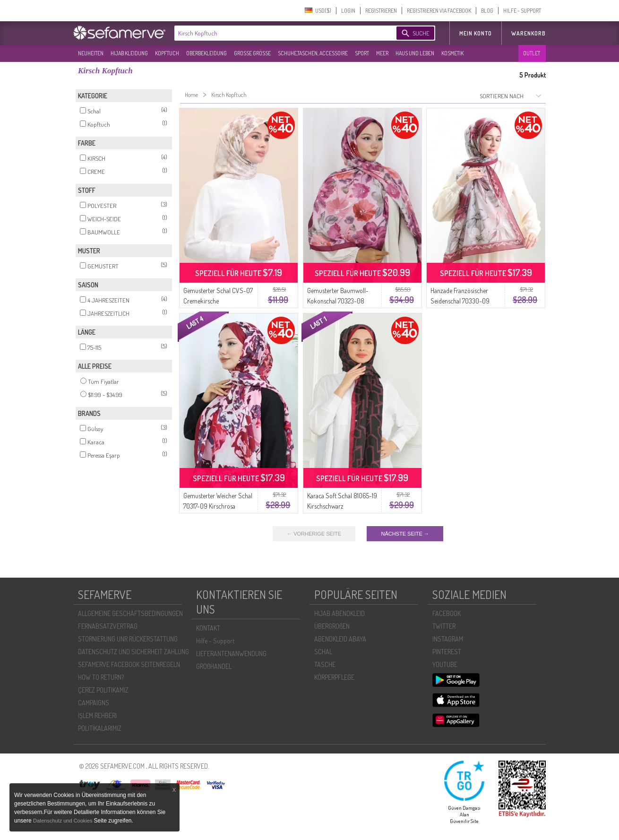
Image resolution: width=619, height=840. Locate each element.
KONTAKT (208, 628)
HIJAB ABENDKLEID (340, 613)
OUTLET (532, 53)
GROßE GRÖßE (252, 53)
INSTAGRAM (448, 639)
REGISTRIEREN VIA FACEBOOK (439, 11)
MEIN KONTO (476, 33)
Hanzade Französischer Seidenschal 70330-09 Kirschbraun (460, 301)
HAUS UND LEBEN (415, 53)
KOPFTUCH (167, 53)
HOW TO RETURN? (101, 677)
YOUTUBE (445, 664)
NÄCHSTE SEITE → (405, 534)
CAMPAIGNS (94, 703)
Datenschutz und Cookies (63, 821)
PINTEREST (447, 652)
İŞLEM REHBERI (97, 715)
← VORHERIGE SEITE (314, 534)
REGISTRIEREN (381, 11)
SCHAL (323, 652)
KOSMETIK (452, 53)
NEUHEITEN (91, 53)
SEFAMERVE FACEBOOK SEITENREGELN (129, 664)
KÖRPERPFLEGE (334, 677)
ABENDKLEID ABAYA (340, 639)
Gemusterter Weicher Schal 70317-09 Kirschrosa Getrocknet (218, 506)
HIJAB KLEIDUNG (129, 53)
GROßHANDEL (214, 666)
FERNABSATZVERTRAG (108, 626)
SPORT (362, 53)
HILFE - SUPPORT (522, 11)
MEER (382, 53)
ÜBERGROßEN (332, 626)
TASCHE (325, 664)
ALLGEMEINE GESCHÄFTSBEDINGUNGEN (130, 613)
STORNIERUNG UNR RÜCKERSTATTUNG (128, 639)
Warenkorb (529, 33)
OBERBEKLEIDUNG (206, 53)
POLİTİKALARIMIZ (100, 728)
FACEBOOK (447, 613)
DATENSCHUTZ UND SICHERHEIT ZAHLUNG (133, 652)
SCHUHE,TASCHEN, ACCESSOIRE (313, 53)
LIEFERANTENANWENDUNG (231, 654)
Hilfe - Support (215, 641)
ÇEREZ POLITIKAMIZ (103, 690)
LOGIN (348, 11)
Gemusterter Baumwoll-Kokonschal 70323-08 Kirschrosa (338, 301)
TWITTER (444, 626)
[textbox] (277, 33)
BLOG (487, 11)
